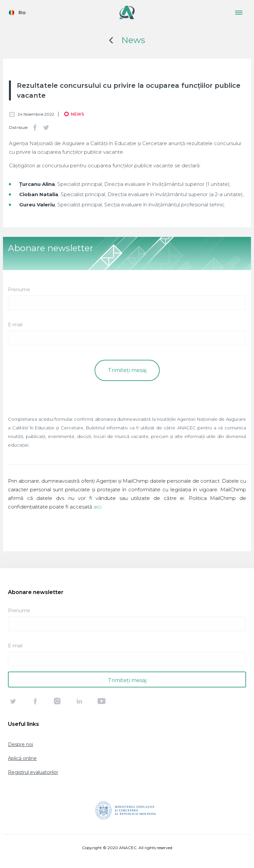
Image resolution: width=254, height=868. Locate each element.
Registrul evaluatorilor (33, 772)
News (133, 40)
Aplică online (22, 758)
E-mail (15, 325)
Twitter (46, 128)
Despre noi (21, 744)
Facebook (35, 128)
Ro (22, 12)
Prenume (19, 290)
